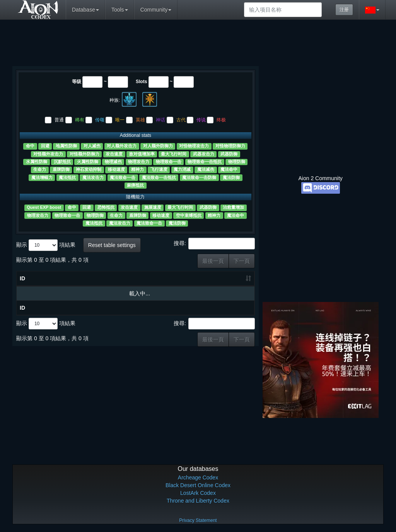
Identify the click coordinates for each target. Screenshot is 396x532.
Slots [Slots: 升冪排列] (112, 288)
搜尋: (214, 244)
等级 (77, 82)
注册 (344, 10)
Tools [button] (120, 10)
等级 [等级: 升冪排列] (85, 284)
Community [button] (156, 10)
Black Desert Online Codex (198, 485)
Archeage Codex (198, 477)
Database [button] (85, 10)
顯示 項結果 (46, 245)
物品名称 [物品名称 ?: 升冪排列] (42, 284)
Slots (141, 82)
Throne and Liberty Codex (198, 501)
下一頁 (242, 261)
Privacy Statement (198, 520)
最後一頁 (213, 261)
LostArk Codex (198, 493)
